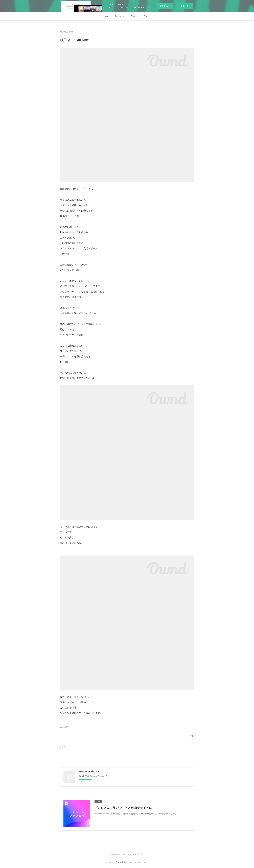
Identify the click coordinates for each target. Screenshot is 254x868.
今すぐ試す (165, 6)
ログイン (185, 6)
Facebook (120, 16)
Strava (147, 16)
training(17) (64, 727)
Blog (106, 16)
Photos (134, 16)
